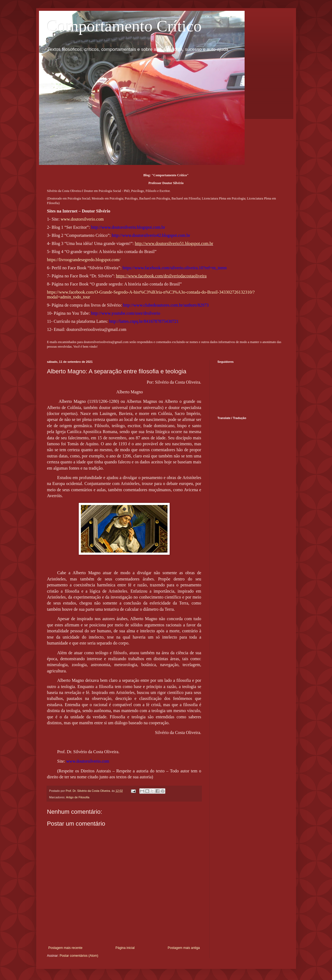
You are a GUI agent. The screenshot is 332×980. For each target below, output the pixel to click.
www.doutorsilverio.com (82, 219)
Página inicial (125, 948)
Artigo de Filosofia (78, 797)
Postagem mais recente (65, 948)
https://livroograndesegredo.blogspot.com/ (84, 260)
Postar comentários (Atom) (79, 956)
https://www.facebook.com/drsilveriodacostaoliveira (161, 276)
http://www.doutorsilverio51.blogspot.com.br (174, 243)
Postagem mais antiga (184, 948)
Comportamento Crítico (124, 26)
